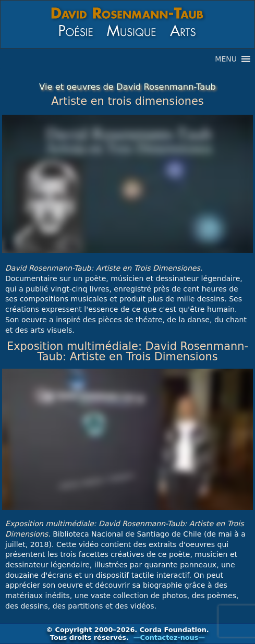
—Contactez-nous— (169, 637)
